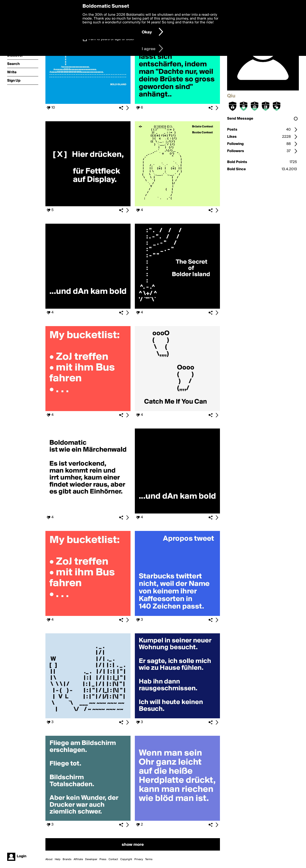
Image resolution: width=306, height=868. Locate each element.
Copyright (126, 859)
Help (58, 859)
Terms (149, 859)
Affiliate (78, 859)
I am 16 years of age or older (112, 39)
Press (103, 859)
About (49, 859)
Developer (91, 859)
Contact (113, 859)
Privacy (139, 859)
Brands (67, 859)
